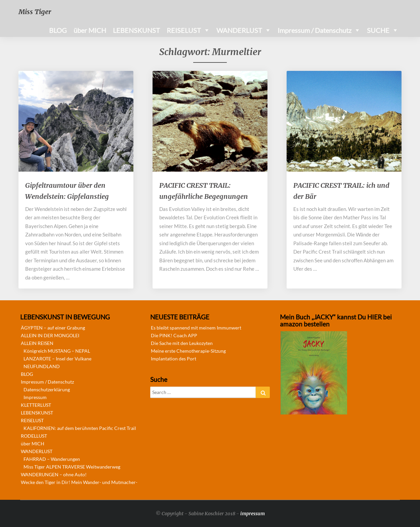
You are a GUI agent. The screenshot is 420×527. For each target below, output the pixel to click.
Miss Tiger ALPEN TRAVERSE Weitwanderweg (72, 467)
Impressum (35, 397)
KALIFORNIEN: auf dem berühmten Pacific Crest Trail (80, 428)
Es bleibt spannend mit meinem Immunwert (196, 328)
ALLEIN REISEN (37, 343)
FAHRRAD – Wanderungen (52, 459)
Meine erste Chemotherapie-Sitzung (188, 351)
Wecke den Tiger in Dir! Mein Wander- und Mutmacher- (79, 482)
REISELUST (184, 30)
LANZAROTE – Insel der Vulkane (57, 359)
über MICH (90, 30)
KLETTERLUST (36, 405)
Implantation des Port (174, 359)
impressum (253, 514)
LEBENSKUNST (136, 30)
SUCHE (378, 30)
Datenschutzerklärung (47, 389)
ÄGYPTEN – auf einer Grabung (53, 328)
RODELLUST (34, 436)
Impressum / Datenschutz (314, 30)
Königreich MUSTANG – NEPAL (57, 351)
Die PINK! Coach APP (174, 335)
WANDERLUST (239, 30)
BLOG (58, 30)
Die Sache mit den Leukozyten (182, 343)
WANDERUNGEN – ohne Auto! (54, 474)
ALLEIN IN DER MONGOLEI (50, 335)
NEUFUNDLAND (42, 366)
